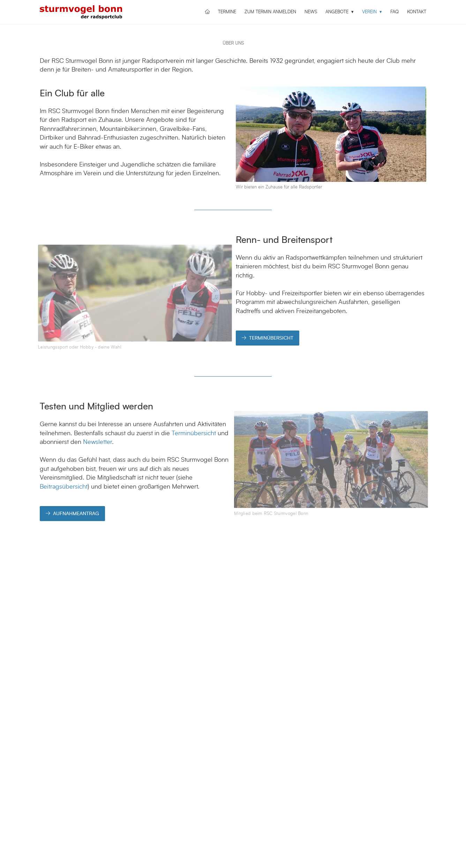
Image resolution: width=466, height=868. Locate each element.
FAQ (394, 12)
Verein (370, 12)
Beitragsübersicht (64, 487)
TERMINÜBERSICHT (268, 338)
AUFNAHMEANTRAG (72, 514)
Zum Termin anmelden (270, 12)
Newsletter (97, 442)
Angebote (338, 12)
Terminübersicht (194, 433)
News (311, 12)
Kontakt (417, 12)
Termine (227, 12)
